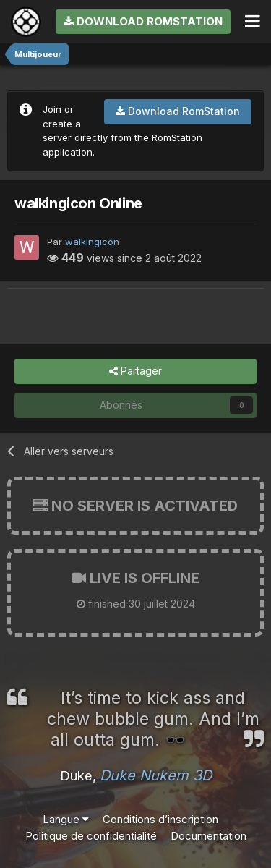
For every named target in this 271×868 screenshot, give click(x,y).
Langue (66, 819)
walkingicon (92, 242)
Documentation (208, 836)
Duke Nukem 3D (156, 775)
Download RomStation (143, 21)
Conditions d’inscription (160, 819)
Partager (135, 371)
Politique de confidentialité (91, 836)
